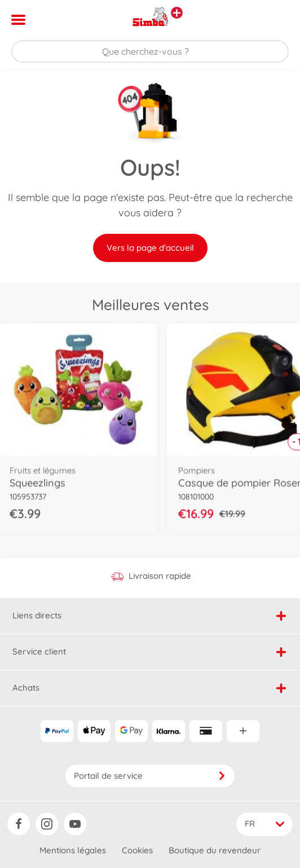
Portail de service (150, 776)
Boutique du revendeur (215, 850)
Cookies (137, 850)
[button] (275, 20)
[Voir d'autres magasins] (177, 13)
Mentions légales (73, 850)
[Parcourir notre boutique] (150, 51)
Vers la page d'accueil (150, 248)
